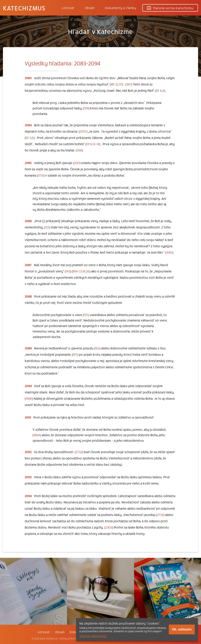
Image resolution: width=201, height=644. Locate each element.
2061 (169, 252)
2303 (109, 527)
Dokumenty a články (121, 8)
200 (77, 163)
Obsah (90, 8)
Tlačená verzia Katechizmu (170, 8)
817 (75, 354)
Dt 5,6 (30, 137)
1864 (37, 435)
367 (129, 84)
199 (86, 108)
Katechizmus (24, 8)
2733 (160, 515)
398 (79, 150)
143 (68, 271)
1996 (29, 398)
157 (86, 315)
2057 (83, 131)
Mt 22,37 (116, 84)
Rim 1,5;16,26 (81, 271)
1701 (41, 175)
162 (97, 348)
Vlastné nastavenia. (93, 636)
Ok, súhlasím (182, 629)
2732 (79, 452)
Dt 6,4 (160, 90)
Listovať (68, 8)
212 (47, 227)
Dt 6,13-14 (93, 144)
